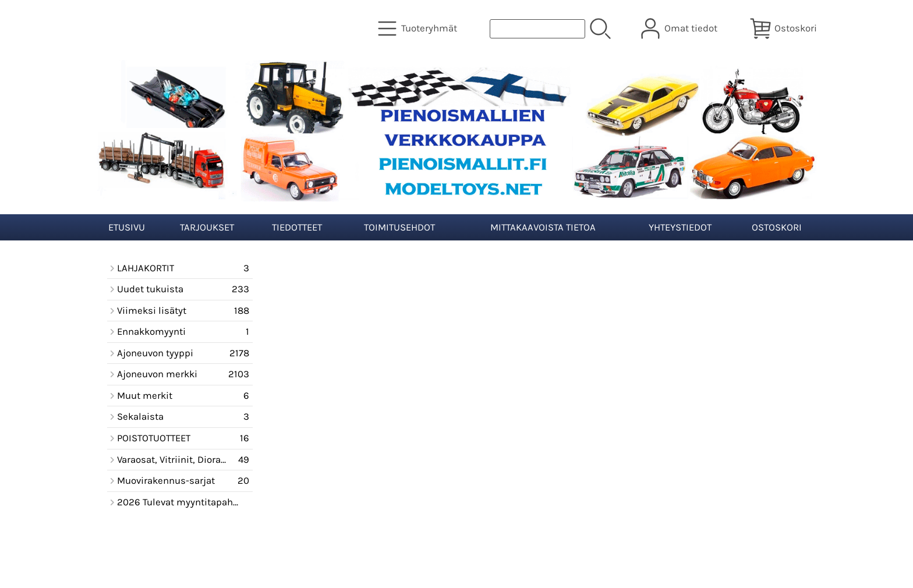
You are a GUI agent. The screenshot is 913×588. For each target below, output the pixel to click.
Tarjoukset (207, 227)
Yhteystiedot (680, 227)
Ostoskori (777, 227)
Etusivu (127, 227)
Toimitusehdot (399, 227)
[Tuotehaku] (537, 29)
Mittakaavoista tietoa (543, 227)
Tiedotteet (297, 227)
